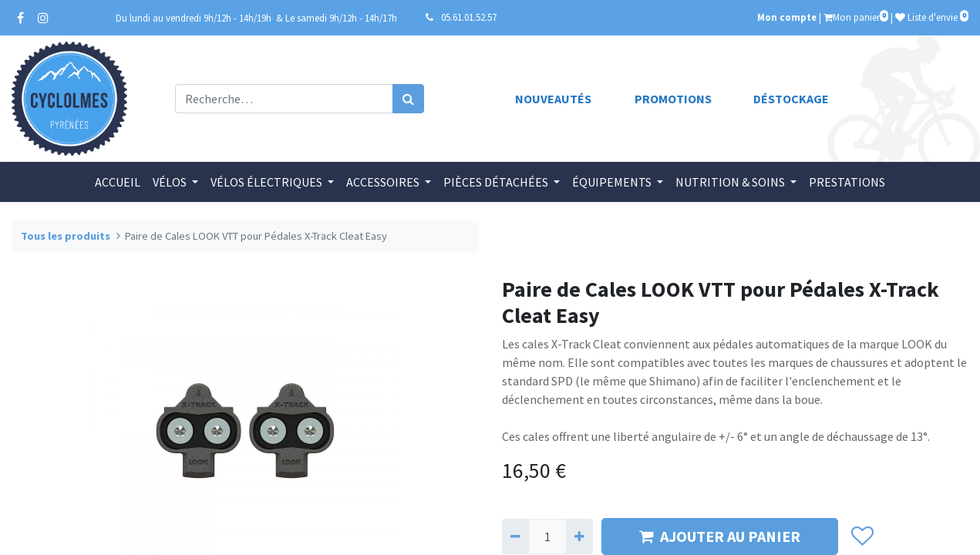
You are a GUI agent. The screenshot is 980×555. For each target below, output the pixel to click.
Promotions (673, 99)
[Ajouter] (579, 536)
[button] (862, 536)
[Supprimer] (515, 536)
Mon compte (787, 17)
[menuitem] (118, 182)
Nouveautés (553, 99)
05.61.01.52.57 (469, 17)
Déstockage (791, 99)
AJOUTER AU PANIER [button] (720, 536)
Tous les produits (66, 236)
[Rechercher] (408, 99)
